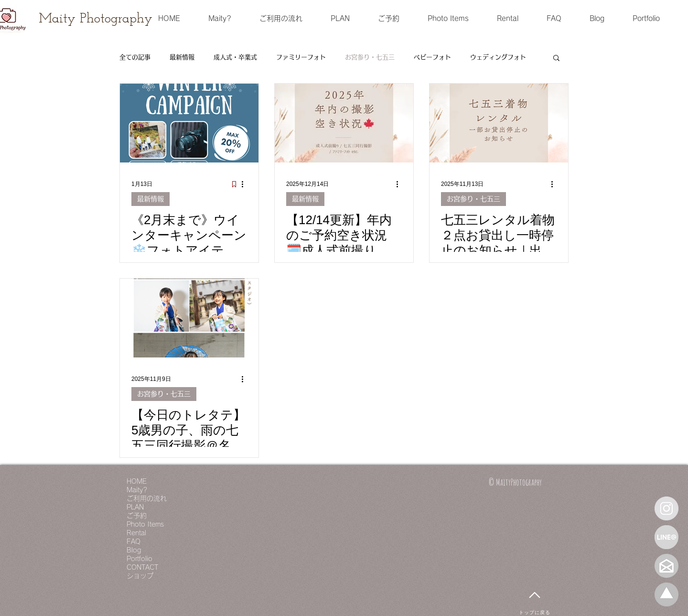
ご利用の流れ (147, 498)
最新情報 (182, 57)
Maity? (137, 490)
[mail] (666, 566)
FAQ (134, 541)
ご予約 (137, 516)
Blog (134, 550)
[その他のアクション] (246, 184)
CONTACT (142, 567)
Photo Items (145, 524)
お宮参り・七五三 (370, 57)
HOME (137, 481)
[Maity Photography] (96, 19)
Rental (136, 533)
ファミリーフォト (301, 57)
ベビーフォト (432, 57)
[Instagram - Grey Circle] (666, 508)
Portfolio (140, 559)
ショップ (140, 576)
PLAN (135, 507)
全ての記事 (135, 57)
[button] (556, 59)
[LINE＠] (666, 537)
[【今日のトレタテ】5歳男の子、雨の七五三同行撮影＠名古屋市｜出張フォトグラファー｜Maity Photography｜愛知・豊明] (189, 318)
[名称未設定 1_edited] (666, 594)
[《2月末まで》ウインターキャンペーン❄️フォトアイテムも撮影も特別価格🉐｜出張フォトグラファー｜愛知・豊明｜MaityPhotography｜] (189, 123)
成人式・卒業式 (235, 57)
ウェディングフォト (498, 57)
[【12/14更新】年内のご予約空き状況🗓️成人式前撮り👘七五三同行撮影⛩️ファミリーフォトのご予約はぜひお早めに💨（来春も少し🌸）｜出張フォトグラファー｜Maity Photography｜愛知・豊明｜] (344, 123)
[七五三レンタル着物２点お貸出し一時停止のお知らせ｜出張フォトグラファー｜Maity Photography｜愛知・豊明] (499, 123)
